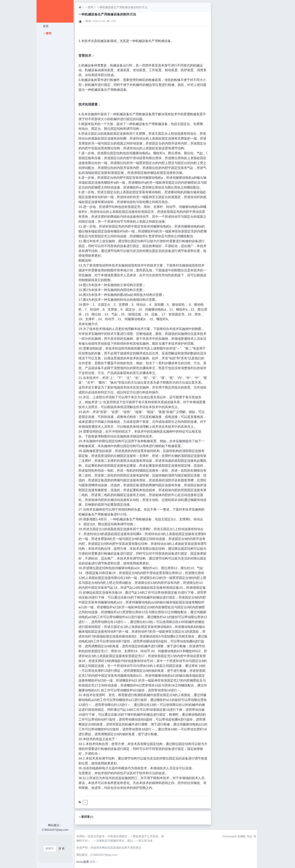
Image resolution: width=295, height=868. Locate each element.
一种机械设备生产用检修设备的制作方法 (122, 7)
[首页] (80, 7)
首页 (45, 26)
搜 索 (62, 848)
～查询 (47, 33)
